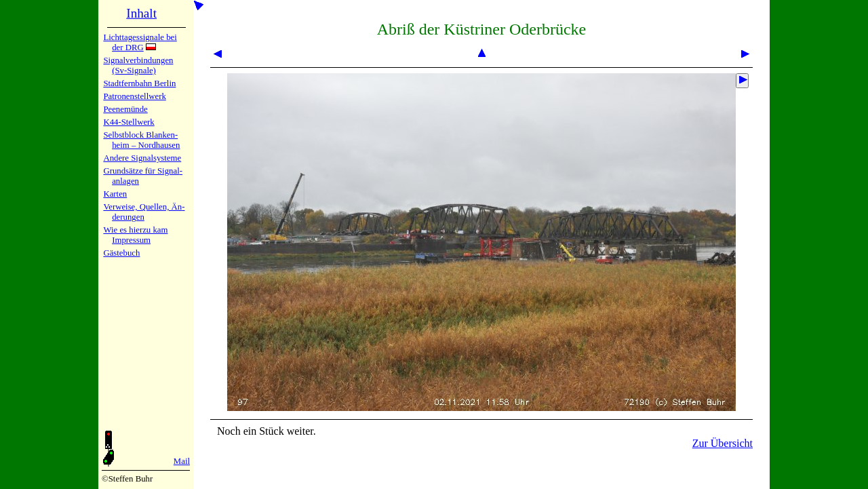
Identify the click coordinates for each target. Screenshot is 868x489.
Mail (182, 461)
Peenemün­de (125, 109)
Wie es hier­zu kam (135, 230)
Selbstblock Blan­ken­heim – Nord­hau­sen (141, 140)
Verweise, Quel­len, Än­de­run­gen (144, 212)
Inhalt (141, 13)
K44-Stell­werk (129, 122)
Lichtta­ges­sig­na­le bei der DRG (140, 42)
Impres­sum (131, 240)
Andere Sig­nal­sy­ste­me (142, 158)
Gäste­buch (121, 253)
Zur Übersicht (723, 443)
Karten (115, 194)
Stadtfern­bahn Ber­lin (139, 83)
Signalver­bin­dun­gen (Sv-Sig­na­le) (138, 65)
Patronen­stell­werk (134, 96)
